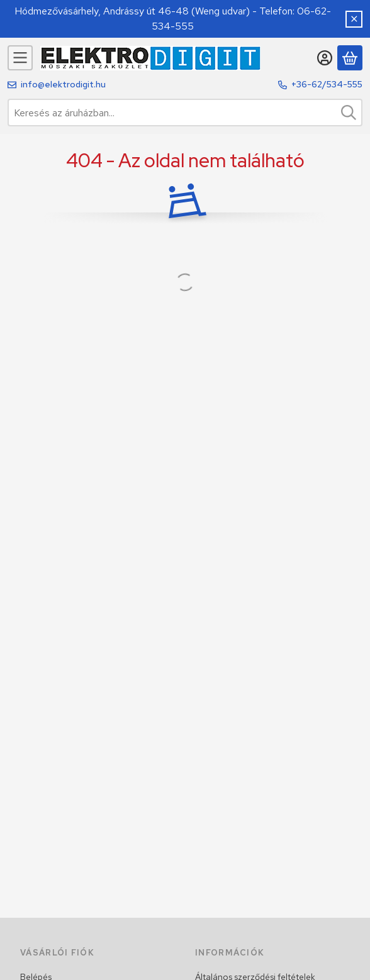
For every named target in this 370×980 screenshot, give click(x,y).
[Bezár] (354, 19)
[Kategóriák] (20, 58)
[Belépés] (325, 58)
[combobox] (185, 113)
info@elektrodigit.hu (63, 84)
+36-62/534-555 (327, 84)
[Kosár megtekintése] (350, 58)
